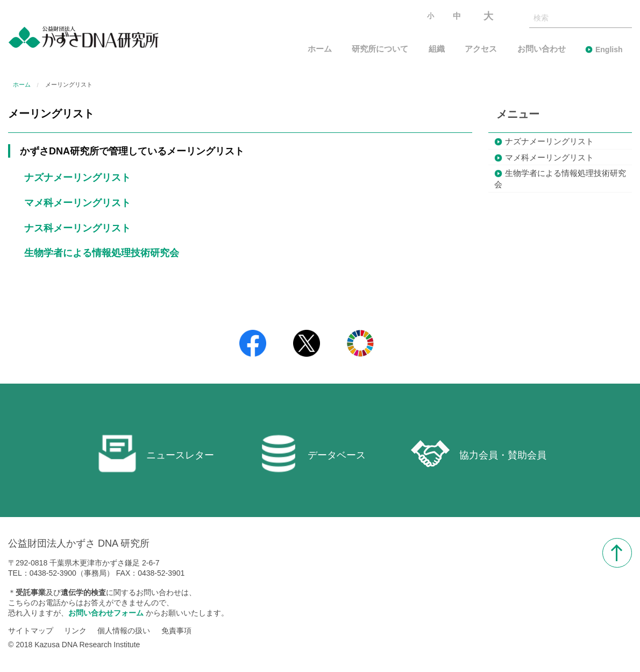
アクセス (481, 49)
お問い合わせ (542, 49)
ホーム (320, 49)
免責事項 (176, 631)
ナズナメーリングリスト (77, 178)
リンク (75, 631)
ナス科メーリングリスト (77, 228)
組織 (437, 49)
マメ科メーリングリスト (77, 203)
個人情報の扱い (124, 631)
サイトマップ (31, 631)
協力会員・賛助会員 (479, 454)
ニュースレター (156, 454)
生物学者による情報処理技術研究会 (102, 253)
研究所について (380, 49)
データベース (312, 454)
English (609, 49)
